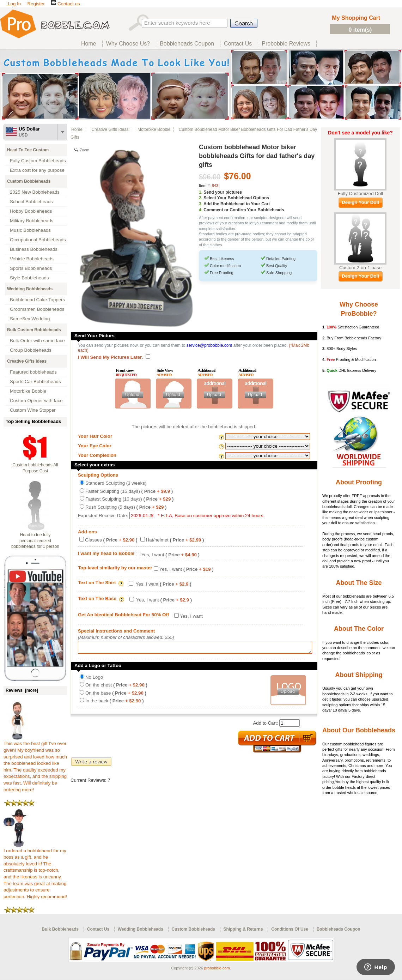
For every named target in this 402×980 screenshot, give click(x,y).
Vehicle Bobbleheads (32, 259)
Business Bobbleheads (34, 249)
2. (201, 198)
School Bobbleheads (31, 202)
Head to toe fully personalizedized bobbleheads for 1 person (35, 541)
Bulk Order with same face (37, 341)
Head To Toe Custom (28, 150)
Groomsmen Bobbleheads (37, 309)
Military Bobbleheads (32, 221)
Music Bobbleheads (30, 230)
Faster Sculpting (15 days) (129, 491)
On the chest (116, 687)
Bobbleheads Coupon (339, 929)
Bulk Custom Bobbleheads (34, 330)
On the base (116, 695)
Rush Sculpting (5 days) (126, 507)
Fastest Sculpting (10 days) (129, 499)
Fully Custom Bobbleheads (38, 161)
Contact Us (98, 929)
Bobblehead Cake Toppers (37, 300)
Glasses (111, 540)
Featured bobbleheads (33, 372)
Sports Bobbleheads (31, 268)
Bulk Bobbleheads (60, 929)
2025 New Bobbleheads (35, 192)
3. (201, 204)
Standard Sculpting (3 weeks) (116, 483)
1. (201, 192)
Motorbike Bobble (28, 391)
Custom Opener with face (36, 401)
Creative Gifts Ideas (27, 361)
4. (201, 210)
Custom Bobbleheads (29, 181)
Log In (14, 4)
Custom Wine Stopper (33, 410)
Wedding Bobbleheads (30, 289)
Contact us (65, 4)
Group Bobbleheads (31, 350)
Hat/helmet (175, 540)
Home (77, 129)
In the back (115, 703)
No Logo (94, 679)
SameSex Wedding (30, 319)
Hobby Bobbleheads (31, 211)
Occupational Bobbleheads (38, 240)
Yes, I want (170, 555)
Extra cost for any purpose (37, 170)
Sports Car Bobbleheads (35, 382)
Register (36, 4)
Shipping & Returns (243, 929)
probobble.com (217, 968)
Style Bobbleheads (29, 278)
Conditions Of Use (290, 929)
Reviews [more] (22, 690)
